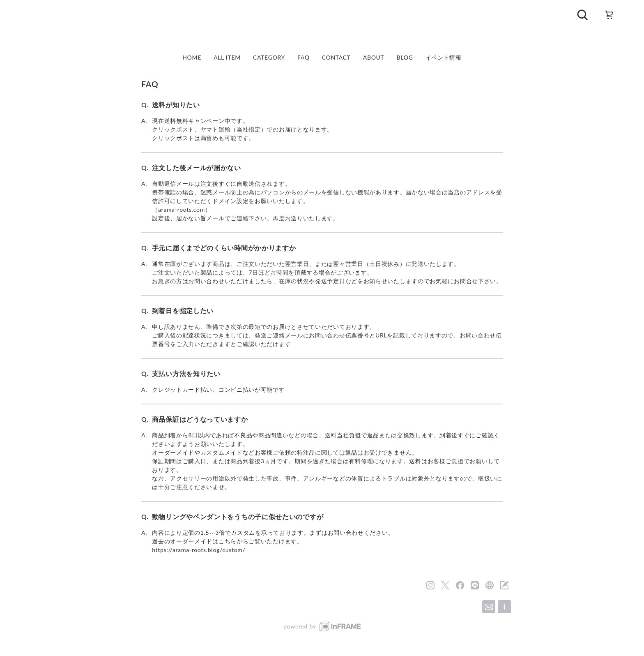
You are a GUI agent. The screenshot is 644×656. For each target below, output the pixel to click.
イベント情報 (444, 58)
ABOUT (374, 58)
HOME (192, 58)
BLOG (405, 58)
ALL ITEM (227, 58)
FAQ (304, 58)
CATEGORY (269, 58)
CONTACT (336, 58)
